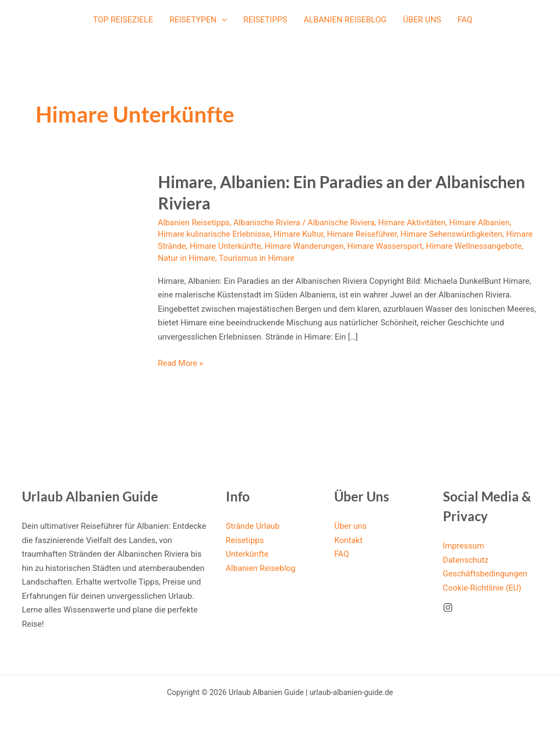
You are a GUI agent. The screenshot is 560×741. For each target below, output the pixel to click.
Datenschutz (466, 560)
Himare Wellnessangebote (474, 246)
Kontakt (348, 540)
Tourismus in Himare (257, 258)
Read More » (181, 364)
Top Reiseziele (123, 20)
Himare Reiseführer (362, 234)
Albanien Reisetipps (194, 223)
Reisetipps (265, 20)
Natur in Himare (187, 258)
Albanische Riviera (267, 223)
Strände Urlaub (253, 526)
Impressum (463, 546)
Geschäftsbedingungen (485, 574)
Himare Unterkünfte (225, 246)
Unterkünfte (247, 554)
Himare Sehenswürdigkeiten (451, 234)
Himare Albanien (480, 223)
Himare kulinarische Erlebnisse (214, 234)
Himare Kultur (298, 234)
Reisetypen (198, 20)
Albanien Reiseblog (345, 20)
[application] (222, 20)
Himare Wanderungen (304, 246)
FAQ (465, 20)
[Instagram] (448, 608)
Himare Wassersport (385, 246)
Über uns (422, 20)
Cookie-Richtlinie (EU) (482, 588)
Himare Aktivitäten (412, 223)
